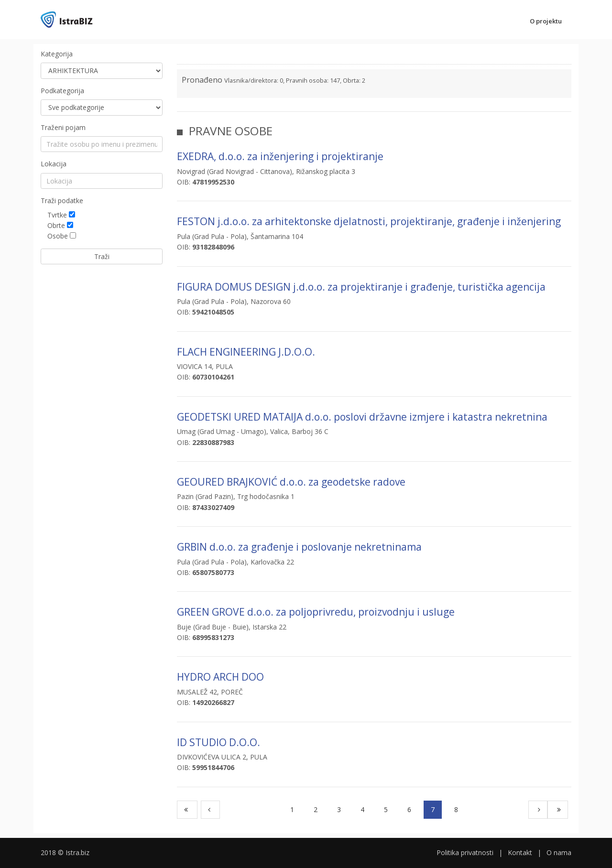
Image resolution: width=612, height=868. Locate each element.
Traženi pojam (63, 127)
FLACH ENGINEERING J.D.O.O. (246, 352)
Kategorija (57, 54)
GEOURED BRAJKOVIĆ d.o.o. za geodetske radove (291, 482)
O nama (559, 852)
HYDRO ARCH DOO (220, 677)
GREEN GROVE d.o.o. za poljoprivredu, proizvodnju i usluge (316, 612)
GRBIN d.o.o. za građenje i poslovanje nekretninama (299, 547)
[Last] (558, 810)
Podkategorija (62, 91)
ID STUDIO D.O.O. (219, 742)
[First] (187, 810)
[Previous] (210, 810)
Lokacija (54, 164)
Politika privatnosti (465, 852)
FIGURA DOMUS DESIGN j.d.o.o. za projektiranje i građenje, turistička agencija (361, 287)
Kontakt (520, 852)
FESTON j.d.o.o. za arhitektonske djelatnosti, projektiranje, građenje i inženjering (369, 221)
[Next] (538, 810)
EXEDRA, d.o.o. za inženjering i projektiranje (280, 156)
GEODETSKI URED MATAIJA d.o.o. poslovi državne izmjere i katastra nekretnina (362, 417)
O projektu (546, 21)
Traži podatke (62, 201)
